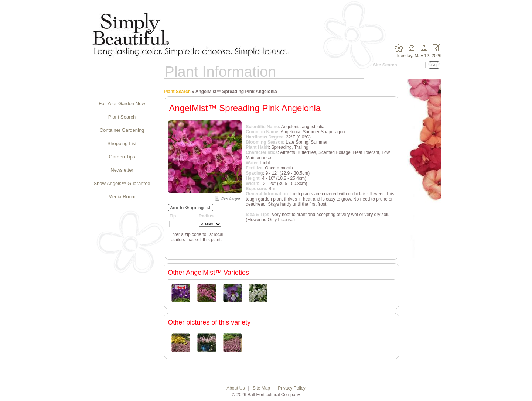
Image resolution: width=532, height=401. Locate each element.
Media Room (122, 197)
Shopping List (122, 143)
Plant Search (122, 117)
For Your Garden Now (122, 104)
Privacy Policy (292, 388)
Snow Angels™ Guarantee (122, 183)
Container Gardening (122, 130)
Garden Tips (122, 157)
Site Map (261, 388)
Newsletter (122, 170)
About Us (236, 388)
